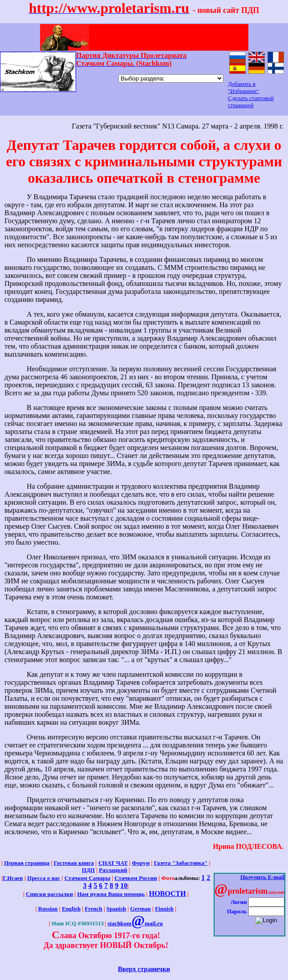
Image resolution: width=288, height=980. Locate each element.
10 (124, 886)
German (141, 909)
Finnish (164, 909)
